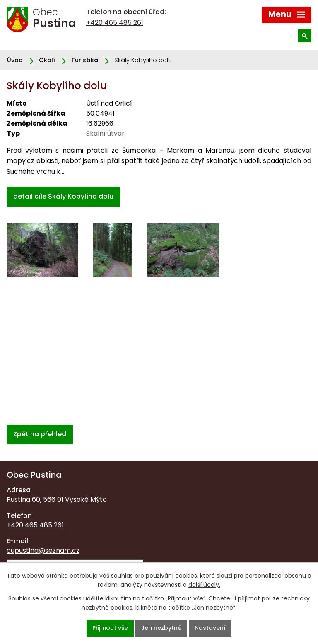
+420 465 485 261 (115, 23)
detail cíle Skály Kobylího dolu (63, 196)
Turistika (85, 60)
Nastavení (210, 628)
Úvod (15, 60)
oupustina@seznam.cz (43, 550)
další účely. (204, 585)
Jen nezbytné (161, 628)
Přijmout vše (110, 628)
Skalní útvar (105, 133)
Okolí (47, 60)
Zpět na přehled (40, 434)
